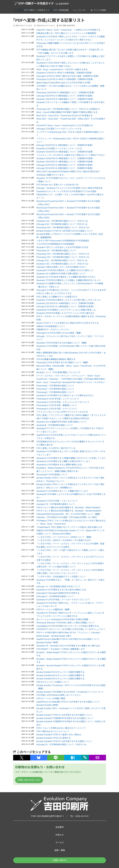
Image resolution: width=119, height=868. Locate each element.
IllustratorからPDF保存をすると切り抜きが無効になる (61, 590)
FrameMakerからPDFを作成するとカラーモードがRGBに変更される (68, 626)
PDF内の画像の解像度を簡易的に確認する (56, 359)
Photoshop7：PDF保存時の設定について (55, 389)
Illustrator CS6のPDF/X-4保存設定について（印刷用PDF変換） (65, 99)
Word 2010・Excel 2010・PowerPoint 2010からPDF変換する (65, 116)
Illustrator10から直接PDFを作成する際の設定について (61, 422)
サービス (60, 843)
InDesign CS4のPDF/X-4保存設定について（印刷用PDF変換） (65, 165)
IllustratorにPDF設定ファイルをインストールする (59, 149)
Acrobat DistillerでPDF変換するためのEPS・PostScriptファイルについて (70, 692)
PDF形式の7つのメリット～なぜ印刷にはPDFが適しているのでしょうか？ (71, 629)
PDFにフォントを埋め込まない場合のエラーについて (61, 728)
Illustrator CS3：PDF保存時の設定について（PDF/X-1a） (63, 264)
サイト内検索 (98, 10)
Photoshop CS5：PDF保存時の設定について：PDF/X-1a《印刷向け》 (69, 109)
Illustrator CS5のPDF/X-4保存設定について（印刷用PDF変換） (65, 152)
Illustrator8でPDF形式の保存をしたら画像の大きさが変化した (65, 270)
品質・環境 (60, 850)
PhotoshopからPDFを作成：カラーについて (57, 409)
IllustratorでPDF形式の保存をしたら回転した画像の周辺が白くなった (68, 280)
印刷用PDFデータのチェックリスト (53, 330)
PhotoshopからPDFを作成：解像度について (57, 405)
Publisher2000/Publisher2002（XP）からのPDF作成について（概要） (69, 514)
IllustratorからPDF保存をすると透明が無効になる (59, 465)
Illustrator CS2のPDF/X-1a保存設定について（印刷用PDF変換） (66, 303)
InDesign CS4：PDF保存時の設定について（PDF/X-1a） (63, 224)
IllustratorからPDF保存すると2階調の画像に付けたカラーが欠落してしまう (71, 458)
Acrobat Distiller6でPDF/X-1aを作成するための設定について (64, 741)
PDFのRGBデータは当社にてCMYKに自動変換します (61, 649)
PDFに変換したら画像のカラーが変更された (57, 297)
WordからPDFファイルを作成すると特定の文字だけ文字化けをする (68, 323)
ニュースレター (80, 10)
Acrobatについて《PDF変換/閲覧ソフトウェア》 (59, 372)
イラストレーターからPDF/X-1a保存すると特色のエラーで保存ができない (71, 155)
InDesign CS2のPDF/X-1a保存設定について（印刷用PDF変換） (66, 307)
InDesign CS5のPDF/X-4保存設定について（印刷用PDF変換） (65, 145)
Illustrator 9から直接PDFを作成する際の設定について (61, 274)
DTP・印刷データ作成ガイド (34, 3)
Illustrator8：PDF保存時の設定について (55, 425)
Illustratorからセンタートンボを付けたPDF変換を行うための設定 (66, 191)
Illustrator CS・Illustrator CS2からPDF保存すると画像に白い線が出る (68, 646)
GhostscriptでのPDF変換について (52, 475)
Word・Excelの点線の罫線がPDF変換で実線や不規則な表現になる (67, 112)
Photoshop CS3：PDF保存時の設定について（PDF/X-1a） (63, 257)
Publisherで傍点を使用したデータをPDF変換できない (61, 267)
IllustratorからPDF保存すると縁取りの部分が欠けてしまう (63, 461)
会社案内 (60, 827)
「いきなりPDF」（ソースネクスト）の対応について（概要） (65, 537)
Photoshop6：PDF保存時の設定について (55, 386)
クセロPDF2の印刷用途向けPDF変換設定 (55, 244)
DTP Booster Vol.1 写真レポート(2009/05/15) (57, 185)
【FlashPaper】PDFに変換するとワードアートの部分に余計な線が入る (69, 527)
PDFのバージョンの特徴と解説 (51, 698)
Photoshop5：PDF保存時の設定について (55, 392)
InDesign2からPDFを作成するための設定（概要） (60, 333)
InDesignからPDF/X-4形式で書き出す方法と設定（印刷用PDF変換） (68, 76)
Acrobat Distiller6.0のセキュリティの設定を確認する (60, 675)
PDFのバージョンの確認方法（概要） (54, 610)
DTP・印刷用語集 (61, 10)
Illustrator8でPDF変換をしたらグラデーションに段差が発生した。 (67, 310)
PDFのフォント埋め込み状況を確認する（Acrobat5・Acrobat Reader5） (70, 511)
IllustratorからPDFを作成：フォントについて (57, 501)
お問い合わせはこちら (29, 780)
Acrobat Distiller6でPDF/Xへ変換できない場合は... (59, 735)
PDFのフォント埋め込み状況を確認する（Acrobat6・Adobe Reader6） (69, 508)
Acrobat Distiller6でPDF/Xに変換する (54, 738)
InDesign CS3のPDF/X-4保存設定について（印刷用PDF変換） (65, 168)
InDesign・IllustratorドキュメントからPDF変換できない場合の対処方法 (69, 188)
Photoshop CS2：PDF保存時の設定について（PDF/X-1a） (63, 254)
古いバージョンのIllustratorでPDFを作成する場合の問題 (62, 619)
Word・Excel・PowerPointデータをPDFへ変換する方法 (62, 70)
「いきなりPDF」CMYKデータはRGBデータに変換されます (64, 540)
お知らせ (60, 835)
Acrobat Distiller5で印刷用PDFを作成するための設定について (65, 718)
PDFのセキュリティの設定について (53, 682)
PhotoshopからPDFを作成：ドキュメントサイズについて (63, 402)
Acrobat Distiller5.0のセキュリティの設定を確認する (60, 679)
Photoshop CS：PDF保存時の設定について (56, 251)
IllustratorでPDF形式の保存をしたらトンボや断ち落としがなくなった (68, 300)
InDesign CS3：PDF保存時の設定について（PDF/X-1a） (63, 260)
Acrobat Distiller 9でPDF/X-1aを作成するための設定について (65, 231)
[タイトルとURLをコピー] (85, 758)
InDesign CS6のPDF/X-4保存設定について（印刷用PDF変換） (65, 96)
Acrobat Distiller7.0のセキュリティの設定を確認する (60, 672)
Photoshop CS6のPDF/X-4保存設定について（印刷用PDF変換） (66, 93)
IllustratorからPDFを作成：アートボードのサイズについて (63, 600)
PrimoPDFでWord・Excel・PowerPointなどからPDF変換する (65, 126)
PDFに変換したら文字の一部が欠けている (56, 448)
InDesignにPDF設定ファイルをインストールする (59, 129)
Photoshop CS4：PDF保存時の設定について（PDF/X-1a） (63, 228)
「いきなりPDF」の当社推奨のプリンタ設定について (61, 577)
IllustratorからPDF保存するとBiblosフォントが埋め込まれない (65, 395)
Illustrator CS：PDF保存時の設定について (56, 504)
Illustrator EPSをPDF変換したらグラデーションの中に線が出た (65, 313)
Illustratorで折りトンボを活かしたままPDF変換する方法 (62, 247)
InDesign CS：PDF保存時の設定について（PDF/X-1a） (62, 745)
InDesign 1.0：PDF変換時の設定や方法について (58, 587)
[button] (22, 758)
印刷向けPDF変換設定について (51, 326)
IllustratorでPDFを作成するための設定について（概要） (62, 343)
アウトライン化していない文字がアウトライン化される (62, 412)
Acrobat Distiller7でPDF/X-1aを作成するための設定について (64, 715)
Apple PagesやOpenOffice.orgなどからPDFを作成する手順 (63, 83)
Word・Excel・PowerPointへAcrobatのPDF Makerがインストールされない (71, 382)
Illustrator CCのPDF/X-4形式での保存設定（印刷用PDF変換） (65, 73)
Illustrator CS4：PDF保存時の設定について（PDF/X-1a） (63, 221)
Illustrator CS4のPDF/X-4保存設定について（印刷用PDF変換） (65, 158)
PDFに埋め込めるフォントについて (53, 731)
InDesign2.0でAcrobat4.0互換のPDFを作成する (58, 593)
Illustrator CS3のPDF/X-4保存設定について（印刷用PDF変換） (65, 162)
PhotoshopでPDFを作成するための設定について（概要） (63, 363)
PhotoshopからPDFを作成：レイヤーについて (58, 399)
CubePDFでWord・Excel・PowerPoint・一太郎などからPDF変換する (68, 30)
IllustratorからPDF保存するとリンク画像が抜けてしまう (62, 491)
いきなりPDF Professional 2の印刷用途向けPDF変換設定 (63, 241)
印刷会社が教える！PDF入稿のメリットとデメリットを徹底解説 (66, 33)
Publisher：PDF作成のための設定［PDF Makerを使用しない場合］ (67, 517)
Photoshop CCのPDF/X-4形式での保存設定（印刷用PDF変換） (65, 79)
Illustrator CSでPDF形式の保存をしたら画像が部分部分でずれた (66, 277)
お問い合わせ (60, 860)
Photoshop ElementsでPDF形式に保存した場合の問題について (65, 623)
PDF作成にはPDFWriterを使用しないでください (59, 695)
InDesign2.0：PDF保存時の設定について (55, 596)
